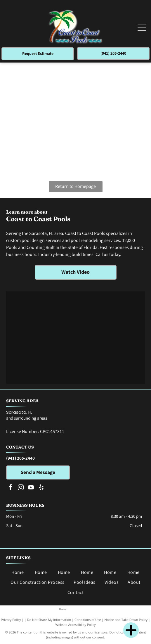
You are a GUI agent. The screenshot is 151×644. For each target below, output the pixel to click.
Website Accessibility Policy (76, 625)
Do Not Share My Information (49, 620)
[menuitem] (18, 572)
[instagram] (21, 488)
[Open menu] (142, 27)
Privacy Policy (11, 620)
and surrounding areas (27, 418)
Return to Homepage (75, 186)
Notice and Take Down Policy (126, 620)
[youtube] (31, 488)
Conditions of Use (88, 620)
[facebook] (11, 488)
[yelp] (41, 488)
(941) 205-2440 (20, 458)
